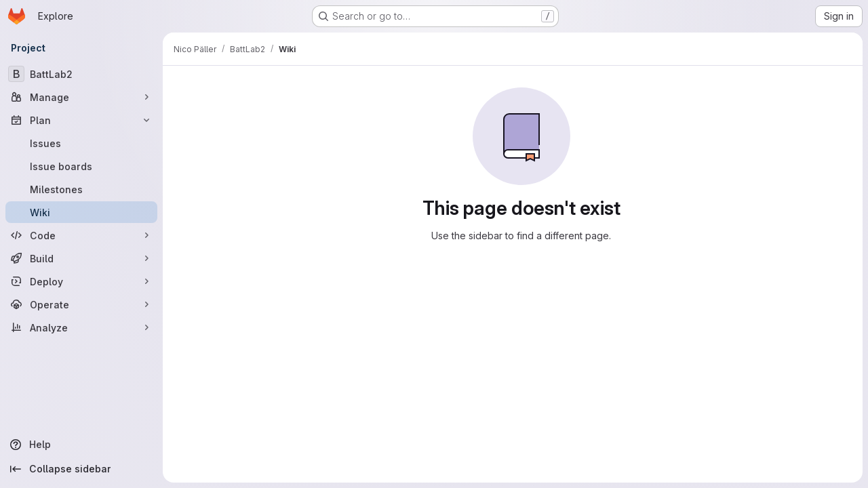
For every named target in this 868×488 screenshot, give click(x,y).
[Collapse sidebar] (81, 469)
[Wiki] (81, 212)
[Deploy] (81, 281)
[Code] (81, 235)
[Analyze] (81, 327)
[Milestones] (81, 189)
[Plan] (81, 120)
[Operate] (81, 304)
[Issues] (81, 143)
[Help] (81, 445)
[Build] (81, 258)
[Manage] (81, 97)
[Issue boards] (81, 166)
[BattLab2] (81, 74)
